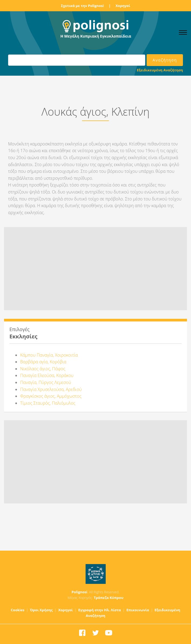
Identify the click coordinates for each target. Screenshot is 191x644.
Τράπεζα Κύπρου (108, 598)
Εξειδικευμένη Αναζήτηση (160, 70)
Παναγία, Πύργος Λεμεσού (46, 382)
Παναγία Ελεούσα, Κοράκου (47, 375)
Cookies (18, 610)
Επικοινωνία (138, 610)
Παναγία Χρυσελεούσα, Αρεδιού (51, 389)
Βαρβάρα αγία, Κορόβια (43, 362)
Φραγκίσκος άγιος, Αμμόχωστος (51, 396)
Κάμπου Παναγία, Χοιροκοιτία (49, 355)
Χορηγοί (123, 6)
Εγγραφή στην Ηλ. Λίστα (100, 610)
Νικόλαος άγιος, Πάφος (43, 369)
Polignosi (79, 592)
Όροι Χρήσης (41, 610)
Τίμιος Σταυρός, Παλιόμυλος (48, 403)
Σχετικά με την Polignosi (82, 6)
